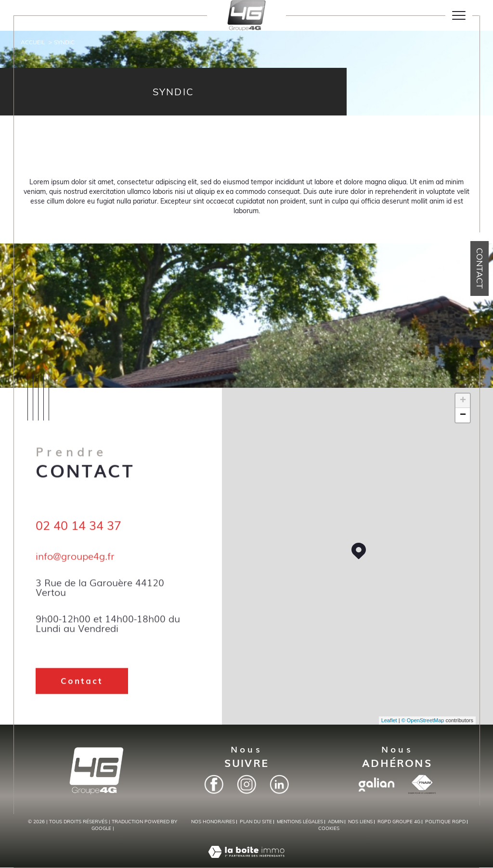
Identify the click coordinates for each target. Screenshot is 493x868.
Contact (480, 268)
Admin (336, 822)
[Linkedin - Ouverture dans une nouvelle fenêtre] (279, 784)
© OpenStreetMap (423, 720)
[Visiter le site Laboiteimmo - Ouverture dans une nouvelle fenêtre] (246, 862)
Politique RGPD (445, 822)
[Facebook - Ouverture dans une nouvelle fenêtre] (214, 784)
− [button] (463, 415)
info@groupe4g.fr (75, 565)
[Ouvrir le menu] (459, 15)
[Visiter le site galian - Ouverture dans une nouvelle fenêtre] (376, 785)
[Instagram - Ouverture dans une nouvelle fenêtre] (246, 784)
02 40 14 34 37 (78, 536)
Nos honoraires (213, 822)
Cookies (329, 829)
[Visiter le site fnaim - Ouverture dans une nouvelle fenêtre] (422, 784)
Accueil (33, 42)
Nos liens (360, 822)
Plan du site (256, 822)
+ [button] (463, 401)
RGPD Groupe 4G (399, 822)
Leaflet (389, 720)
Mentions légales (300, 822)
